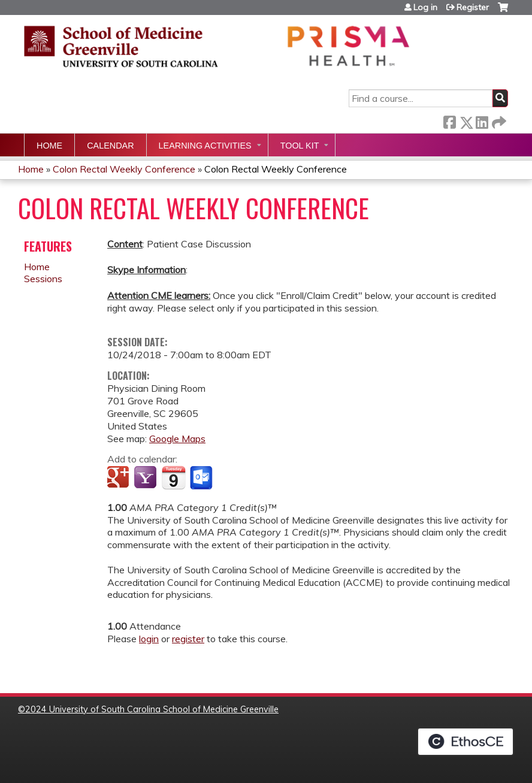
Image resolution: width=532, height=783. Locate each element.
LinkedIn (482, 120)
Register (473, 7)
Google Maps (177, 439)
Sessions (43, 279)
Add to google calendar (120, 478)
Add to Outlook (202, 478)
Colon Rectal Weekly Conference (124, 169)
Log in (425, 7)
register (188, 639)
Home (49, 146)
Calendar (110, 146)
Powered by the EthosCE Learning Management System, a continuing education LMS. (465, 742)
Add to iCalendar (173, 477)
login (149, 639)
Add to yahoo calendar (146, 478)
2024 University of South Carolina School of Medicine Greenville (152, 709)
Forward (498, 120)
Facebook (449, 120)
